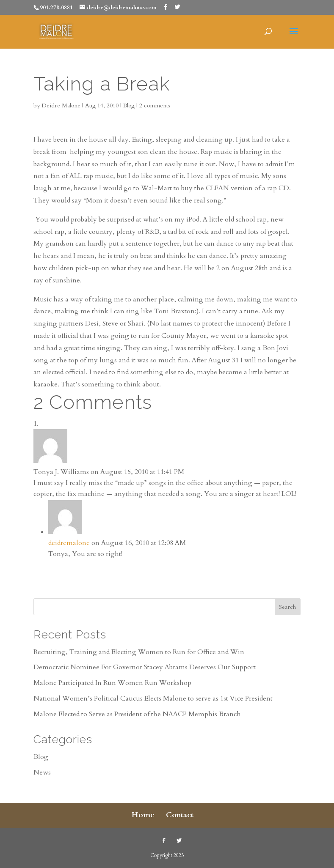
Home (143, 815)
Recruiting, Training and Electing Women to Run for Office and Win (139, 652)
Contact (180, 815)
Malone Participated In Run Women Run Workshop (112, 683)
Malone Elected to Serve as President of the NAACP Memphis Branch (137, 714)
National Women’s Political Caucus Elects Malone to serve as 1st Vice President (153, 698)
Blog (129, 105)
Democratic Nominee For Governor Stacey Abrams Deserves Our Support (145, 667)
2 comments (155, 105)
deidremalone (69, 543)
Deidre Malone (61, 105)
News (42, 772)
